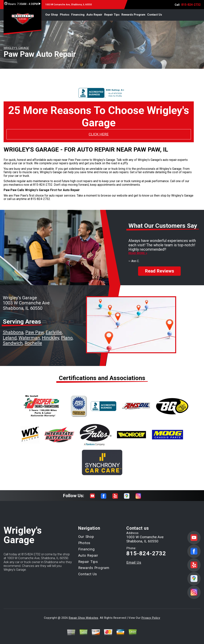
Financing (78, 15)
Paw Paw (35, 329)
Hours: (22, 4)
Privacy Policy (151, 614)
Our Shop (52, 15)
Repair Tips (112, 15)
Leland (10, 334)
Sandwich (13, 340)
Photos (65, 15)
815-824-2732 (191, 5)
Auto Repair (94, 15)
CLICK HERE (99, 134)
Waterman (29, 334)
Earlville (54, 329)
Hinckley (50, 334)
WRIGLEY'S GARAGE (16, 48)
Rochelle (33, 340)
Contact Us (155, 15)
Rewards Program (133, 15)
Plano (67, 334)
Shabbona (13, 329)
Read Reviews (159, 268)
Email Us (134, 559)
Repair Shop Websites (84, 614)
